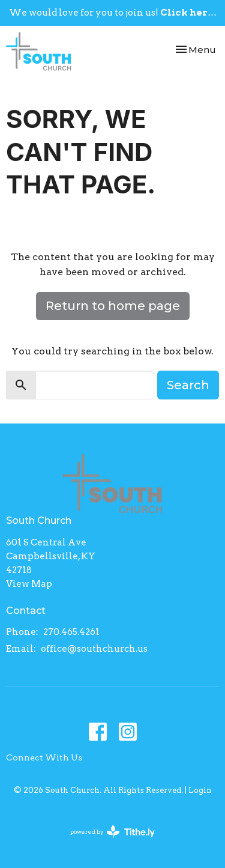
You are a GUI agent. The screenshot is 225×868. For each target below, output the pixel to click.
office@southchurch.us (94, 649)
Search (188, 385)
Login (200, 790)
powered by (112, 832)
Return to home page (113, 306)
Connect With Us (44, 757)
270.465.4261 (71, 632)
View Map (29, 584)
